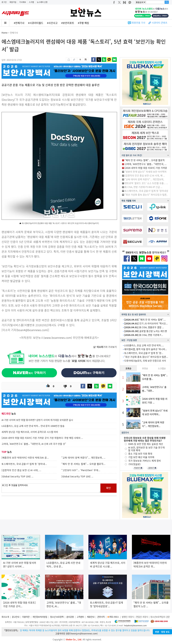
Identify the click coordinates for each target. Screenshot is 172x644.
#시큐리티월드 (36, 23)
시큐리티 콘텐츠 (160, 23)
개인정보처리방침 (40, 617)
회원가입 (13, 2)
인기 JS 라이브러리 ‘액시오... (146, 323)
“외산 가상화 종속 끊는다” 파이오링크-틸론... (146, 357)
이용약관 (26, 617)
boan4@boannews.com (32, 330)
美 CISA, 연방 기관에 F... (144, 335)
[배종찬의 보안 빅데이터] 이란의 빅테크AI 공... (25, 458)
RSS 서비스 (114, 617)
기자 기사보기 (105, 347)
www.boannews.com (58, 338)
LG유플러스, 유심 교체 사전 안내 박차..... (144, 345)
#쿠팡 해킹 (83, 23)
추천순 (145, 368)
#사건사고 (52, 23)
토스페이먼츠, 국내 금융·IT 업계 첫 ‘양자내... (24, 464)
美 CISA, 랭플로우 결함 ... (144, 327)
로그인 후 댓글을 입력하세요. (51, 488)
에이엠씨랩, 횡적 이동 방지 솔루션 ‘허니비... (146, 349)
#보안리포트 (68, 23)
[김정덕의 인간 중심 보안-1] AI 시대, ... (21, 470)
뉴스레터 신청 (42, 2)
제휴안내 (91, 617)
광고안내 (16, 617)
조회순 (128, 368)
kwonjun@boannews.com (84, 633)
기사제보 (23, 2)
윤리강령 (70, 617)
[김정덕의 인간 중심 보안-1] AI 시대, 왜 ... (145, 176)
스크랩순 (162, 368)
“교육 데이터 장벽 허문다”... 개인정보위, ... (83, 458)
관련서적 (101, 617)
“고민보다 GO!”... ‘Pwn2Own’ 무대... (81, 470)
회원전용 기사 (139, 23)
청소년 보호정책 (57, 617)
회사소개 (5, 617)
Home (5, 33)
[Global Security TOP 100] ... (18, 476)
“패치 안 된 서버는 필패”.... (145, 320)
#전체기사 (19, 23)
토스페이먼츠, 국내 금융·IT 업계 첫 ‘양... (144, 353)
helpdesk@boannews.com (135, 625)
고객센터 (80, 617)
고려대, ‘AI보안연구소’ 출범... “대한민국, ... (146, 164)
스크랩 (31, 2)
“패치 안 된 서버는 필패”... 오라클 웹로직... (83, 464)
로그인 (4, 2)
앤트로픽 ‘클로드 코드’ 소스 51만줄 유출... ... (146, 183)
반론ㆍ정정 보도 (162, 632)
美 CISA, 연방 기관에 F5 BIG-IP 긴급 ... (143, 187)
